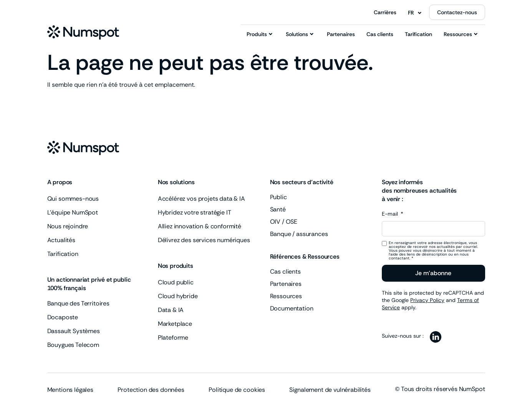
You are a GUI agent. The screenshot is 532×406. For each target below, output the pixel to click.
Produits (259, 34)
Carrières (385, 12)
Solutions (300, 34)
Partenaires (341, 34)
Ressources (461, 34)
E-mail (391, 214)
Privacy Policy (427, 300)
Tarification (418, 34)
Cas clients (380, 34)
